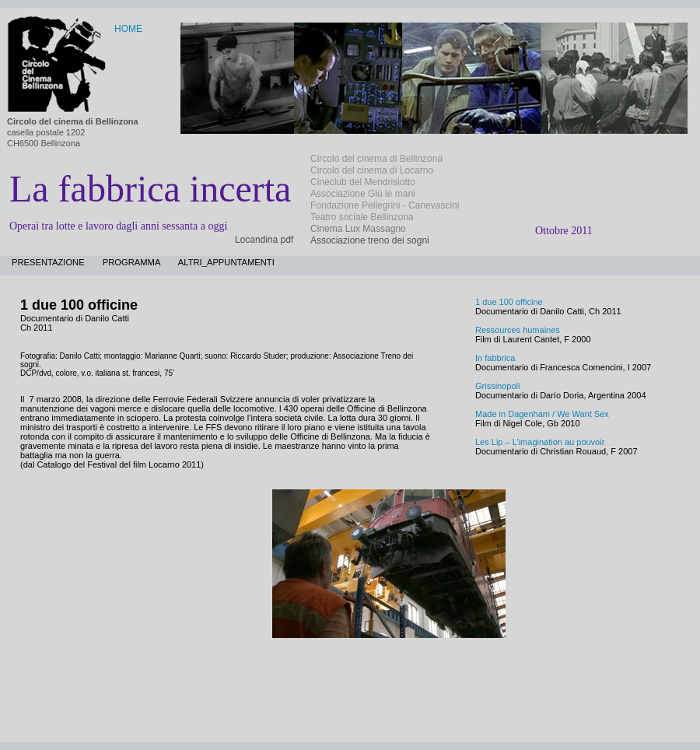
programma (133, 262)
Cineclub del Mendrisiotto (363, 182)
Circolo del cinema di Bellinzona (376, 159)
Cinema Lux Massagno (358, 229)
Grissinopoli (497, 386)
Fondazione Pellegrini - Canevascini (385, 205)
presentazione (49, 262)
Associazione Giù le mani (363, 194)
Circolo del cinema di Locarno (372, 170)
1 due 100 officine (509, 302)
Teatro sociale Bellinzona (362, 217)
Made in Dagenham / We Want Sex (542, 414)
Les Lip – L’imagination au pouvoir (540, 442)
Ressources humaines (518, 330)
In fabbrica (495, 358)
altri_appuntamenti (226, 262)
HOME (128, 29)
